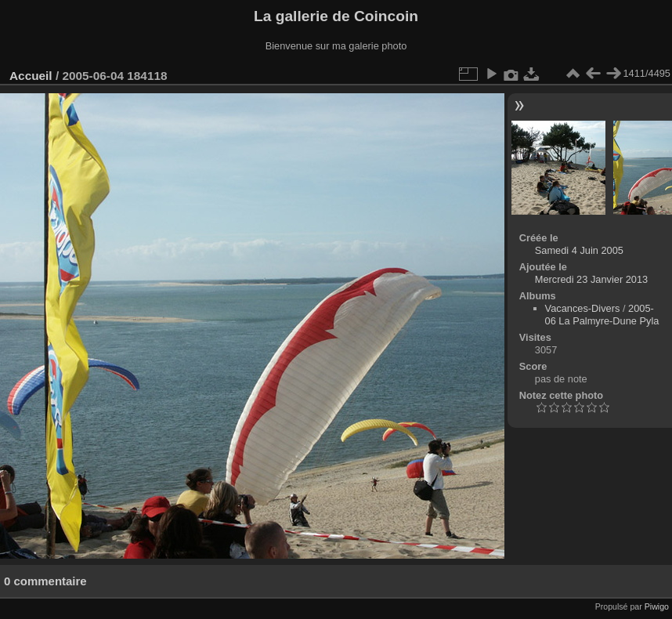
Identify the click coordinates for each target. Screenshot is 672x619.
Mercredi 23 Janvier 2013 (591, 279)
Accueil (31, 76)
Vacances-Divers (583, 308)
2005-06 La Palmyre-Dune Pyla (602, 315)
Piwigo (657, 606)
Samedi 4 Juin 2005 (579, 250)
